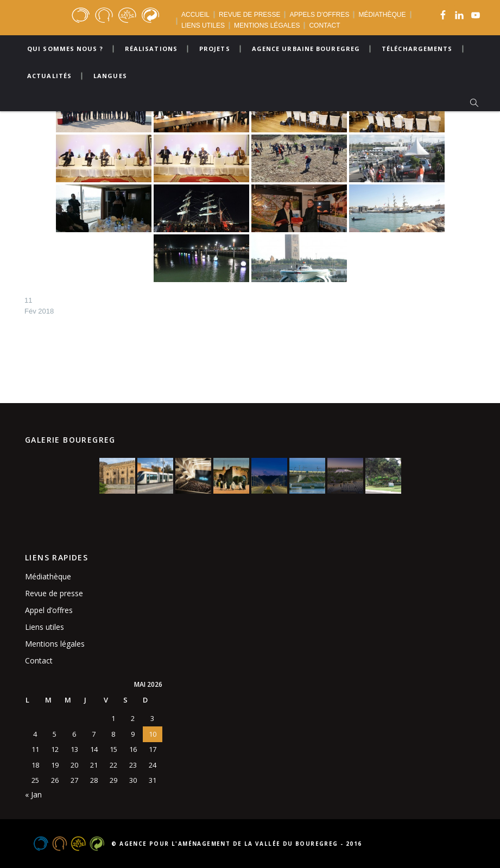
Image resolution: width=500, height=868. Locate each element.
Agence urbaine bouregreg (306, 49)
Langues (110, 76)
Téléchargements (417, 49)
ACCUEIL (195, 15)
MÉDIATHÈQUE (382, 15)
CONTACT (324, 25)
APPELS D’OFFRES (319, 15)
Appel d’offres (49, 610)
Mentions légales (55, 644)
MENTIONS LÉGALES (267, 25)
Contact (39, 660)
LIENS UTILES (203, 25)
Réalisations (151, 49)
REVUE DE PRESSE (249, 15)
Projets (215, 49)
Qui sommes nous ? (65, 49)
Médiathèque (48, 576)
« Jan (33, 794)
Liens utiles (45, 627)
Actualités (49, 76)
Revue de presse (54, 593)
